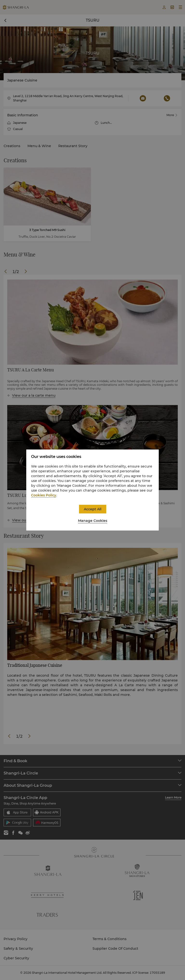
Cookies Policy (44, 495)
